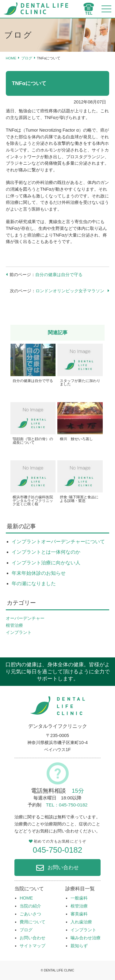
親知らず (79, 946)
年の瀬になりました (34, 584)
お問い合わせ (63, 867)
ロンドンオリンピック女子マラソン (70, 291)
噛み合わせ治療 (86, 938)
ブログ (27, 58)
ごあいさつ (30, 914)
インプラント (19, 632)
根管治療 (14, 625)
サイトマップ (33, 946)
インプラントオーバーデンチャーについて (58, 542)
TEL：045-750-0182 (67, 805)
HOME (11, 58)
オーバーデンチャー (25, 618)
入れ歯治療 (81, 922)
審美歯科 (79, 914)
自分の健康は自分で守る (59, 275)
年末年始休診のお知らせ (39, 573)
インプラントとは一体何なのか (46, 552)
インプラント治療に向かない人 (46, 563)
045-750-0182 (57, 850)
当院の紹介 (30, 906)
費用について (33, 922)
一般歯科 (79, 898)
